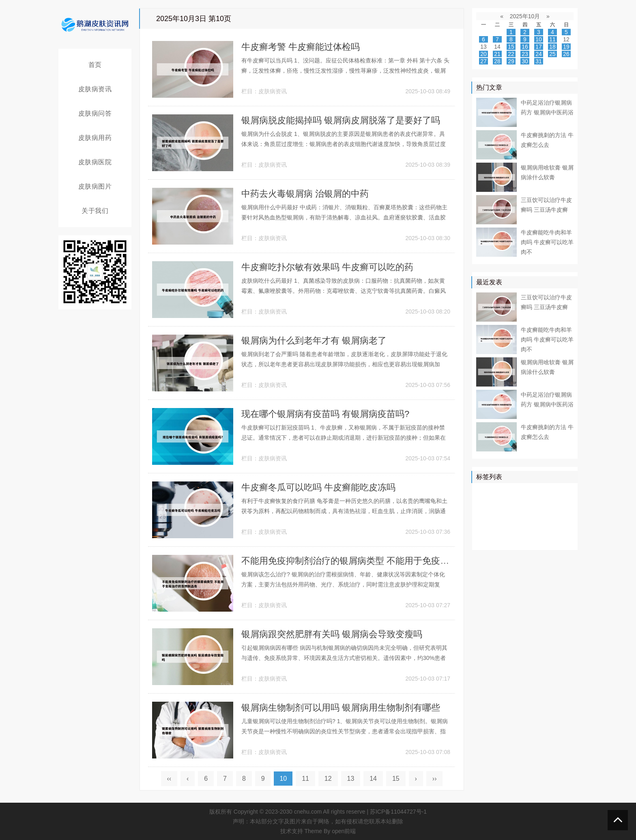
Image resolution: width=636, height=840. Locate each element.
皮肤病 (504, 504)
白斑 (484, 539)
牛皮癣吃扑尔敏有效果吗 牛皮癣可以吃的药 (327, 267)
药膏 (519, 539)
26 (566, 54)
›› (435, 779)
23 (525, 54)
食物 (542, 527)
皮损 (542, 516)
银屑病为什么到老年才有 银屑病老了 (314, 341)
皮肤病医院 (95, 162)
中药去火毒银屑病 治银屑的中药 (305, 194)
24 (539, 54)
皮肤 (565, 492)
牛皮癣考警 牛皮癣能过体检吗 (301, 47)
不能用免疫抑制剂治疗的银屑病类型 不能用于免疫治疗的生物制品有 (376, 561)
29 (511, 61)
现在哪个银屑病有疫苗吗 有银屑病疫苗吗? (325, 414)
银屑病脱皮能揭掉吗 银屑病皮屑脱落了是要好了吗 (341, 120)
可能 (559, 516)
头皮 (559, 527)
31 (539, 61)
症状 (507, 527)
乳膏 (501, 539)
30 (525, 61)
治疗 (507, 492)
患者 (484, 504)
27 (483, 61)
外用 (554, 539)
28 (497, 61)
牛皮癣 (527, 492)
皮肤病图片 (95, 186)
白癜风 (487, 527)
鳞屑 (484, 516)
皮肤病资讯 (95, 89)
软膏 (501, 516)
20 (483, 54)
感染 (524, 527)
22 (511, 54)
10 (539, 39)
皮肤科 (522, 516)
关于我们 (95, 211)
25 (552, 54)
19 (566, 47)
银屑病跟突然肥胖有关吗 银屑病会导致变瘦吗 (332, 634)
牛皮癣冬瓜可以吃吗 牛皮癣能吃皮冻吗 (318, 487)
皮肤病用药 (95, 138)
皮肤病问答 (95, 113)
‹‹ (169, 779)
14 (373, 779)
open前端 (344, 831)
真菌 (542, 504)
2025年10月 (525, 16)
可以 (559, 504)
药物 (524, 504)
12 (328, 779)
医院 (548, 492)
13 (351, 779)
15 (396, 779)
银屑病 (487, 492)
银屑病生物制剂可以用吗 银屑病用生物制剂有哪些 (341, 708)
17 (539, 47)
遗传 (536, 539)
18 (552, 47)
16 (525, 47)
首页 (95, 65)
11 (305, 779)
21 (497, 54)
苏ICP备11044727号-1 (398, 812)
